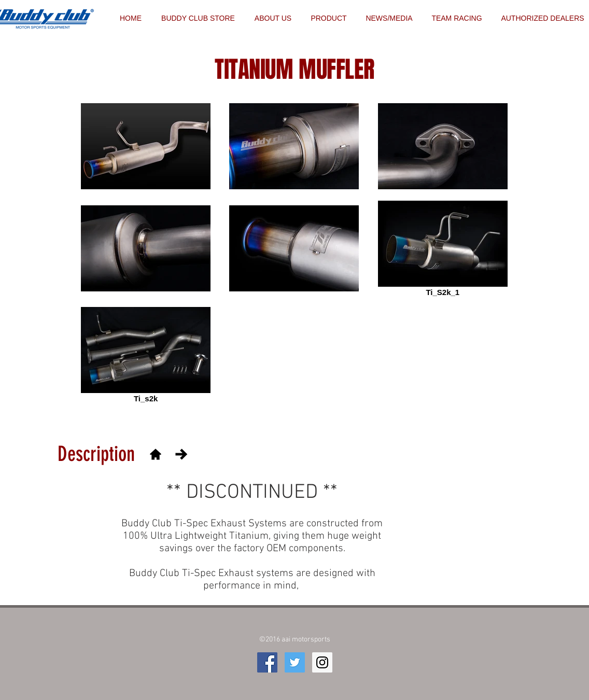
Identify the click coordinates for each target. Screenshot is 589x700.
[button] (457, 18)
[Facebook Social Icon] (267, 662)
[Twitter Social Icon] (295, 662)
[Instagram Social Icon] (322, 662)
